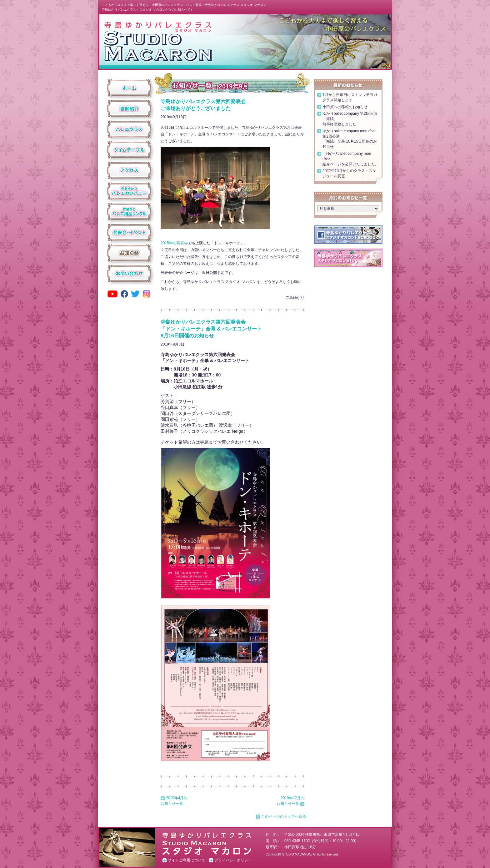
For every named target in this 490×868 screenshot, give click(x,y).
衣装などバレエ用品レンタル (129, 212)
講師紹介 (129, 108)
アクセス (129, 170)
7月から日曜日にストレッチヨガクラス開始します (350, 97)
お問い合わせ (129, 274)
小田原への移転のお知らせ (345, 107)
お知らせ (129, 253)
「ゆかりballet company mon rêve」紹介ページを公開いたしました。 (351, 159)
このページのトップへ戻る (284, 816)
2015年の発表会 (174, 243)
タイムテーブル (129, 150)
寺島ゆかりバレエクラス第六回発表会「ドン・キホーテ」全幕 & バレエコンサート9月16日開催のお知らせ (211, 329)
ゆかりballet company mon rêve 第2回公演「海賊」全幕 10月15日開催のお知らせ (350, 139)
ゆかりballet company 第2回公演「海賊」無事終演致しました (350, 119)
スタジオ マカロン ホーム (158, 41)
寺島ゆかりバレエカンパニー (129, 191)
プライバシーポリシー (233, 860)
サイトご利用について (187, 860)
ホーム (129, 88)
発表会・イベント (129, 232)
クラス (129, 129)
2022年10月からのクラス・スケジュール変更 (349, 173)
